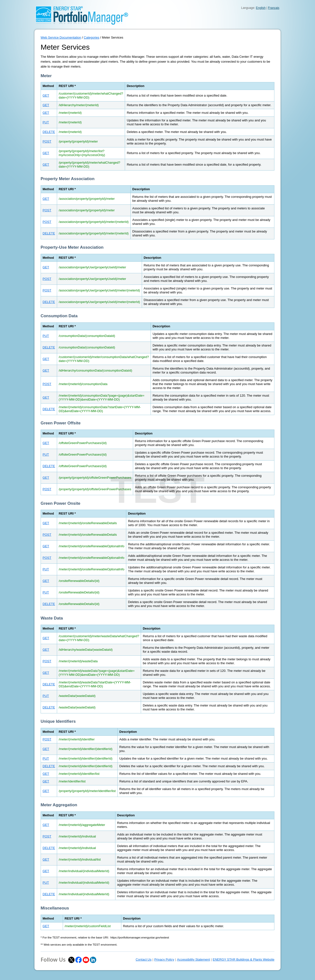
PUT (46, 122)
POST (47, 141)
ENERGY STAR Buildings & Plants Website (244, 959)
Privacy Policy (164, 959)
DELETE (49, 132)
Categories (91, 37)
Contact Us (143, 959)
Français (274, 8)
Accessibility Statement (193, 959)
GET (46, 95)
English (261, 8)
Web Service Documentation (61, 37)
